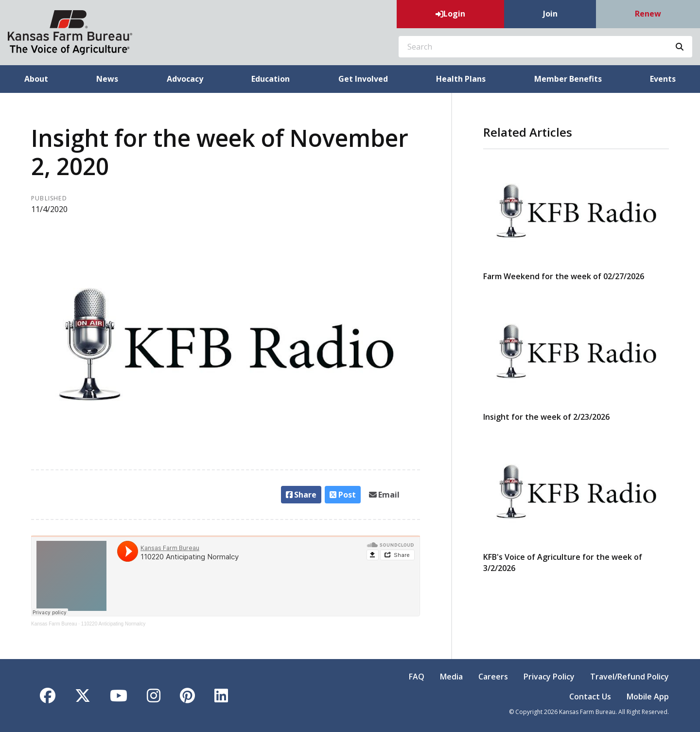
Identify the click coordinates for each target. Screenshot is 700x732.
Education (271, 79)
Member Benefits (568, 79)
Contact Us (590, 696)
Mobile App (648, 696)
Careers (493, 677)
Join (550, 14)
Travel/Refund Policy (630, 677)
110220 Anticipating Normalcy (113, 624)
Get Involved (363, 79)
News (107, 79)
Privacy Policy (549, 677)
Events (663, 79)
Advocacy (185, 79)
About (36, 79)
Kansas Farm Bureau (54, 624)
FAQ (417, 677)
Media (451, 677)
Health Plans (461, 79)
